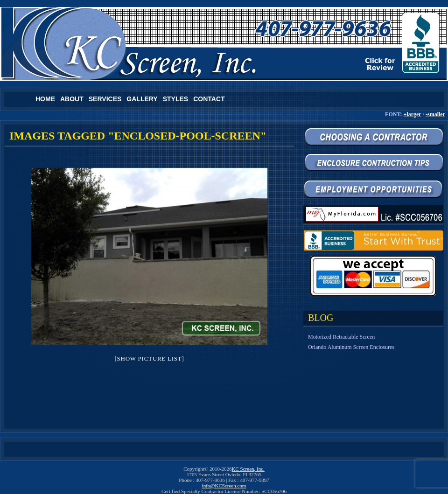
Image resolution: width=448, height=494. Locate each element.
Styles (175, 99)
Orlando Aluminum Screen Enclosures (351, 347)
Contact (209, 99)
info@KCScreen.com (224, 486)
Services (105, 99)
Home (45, 99)
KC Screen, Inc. (248, 469)
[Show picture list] (149, 358)
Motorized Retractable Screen (341, 337)
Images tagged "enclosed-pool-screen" (138, 136)
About (72, 99)
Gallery (142, 99)
